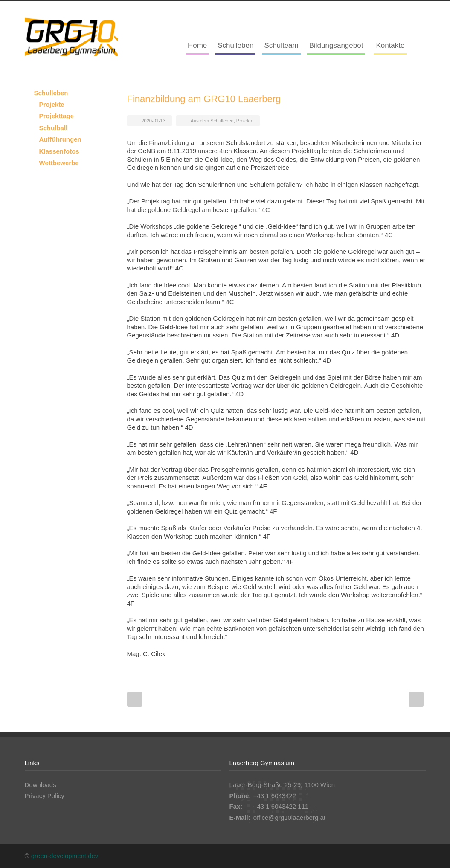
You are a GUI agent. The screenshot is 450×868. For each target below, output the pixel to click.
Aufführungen (60, 139)
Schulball (54, 128)
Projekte (245, 121)
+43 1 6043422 (275, 796)
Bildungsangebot (336, 45)
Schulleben (235, 45)
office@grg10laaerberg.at (289, 817)
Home (197, 45)
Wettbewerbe (59, 163)
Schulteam (281, 45)
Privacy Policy (45, 796)
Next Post (416, 699)
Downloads (41, 785)
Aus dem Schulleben (212, 121)
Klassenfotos (59, 151)
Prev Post (135, 699)
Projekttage (57, 116)
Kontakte (390, 45)
